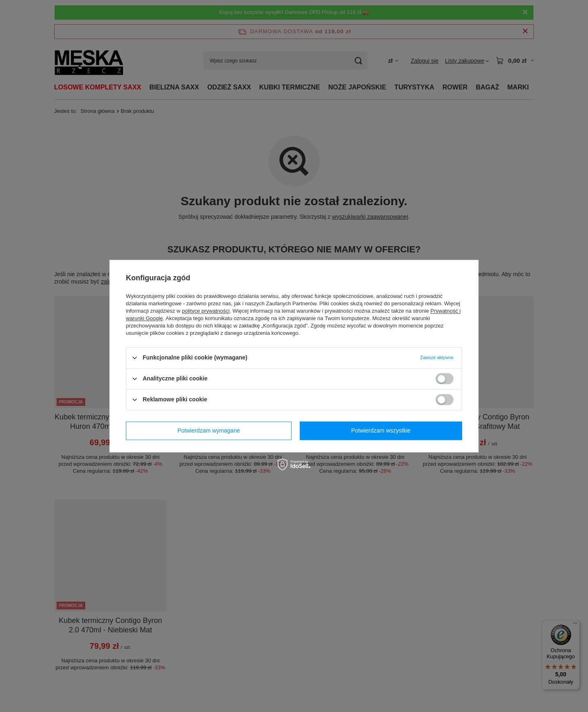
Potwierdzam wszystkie (381, 430)
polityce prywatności (206, 311)
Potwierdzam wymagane (209, 430)
